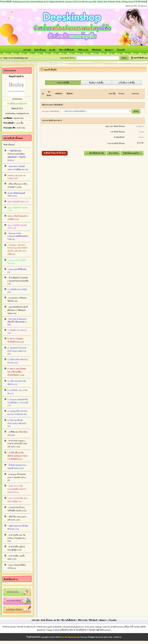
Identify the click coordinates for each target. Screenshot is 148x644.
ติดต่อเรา (109, 50)
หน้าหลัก (27, 50)
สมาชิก (53, 50)
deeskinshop (17, 99)
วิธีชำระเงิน (83, 50)
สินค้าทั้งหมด (40, 50)
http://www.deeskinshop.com (16, 58)
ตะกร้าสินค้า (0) (139, 58)
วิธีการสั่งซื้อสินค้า (67, 50)
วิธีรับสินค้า (97, 50)
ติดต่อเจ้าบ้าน (17, 109)
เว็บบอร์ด (121, 50)
